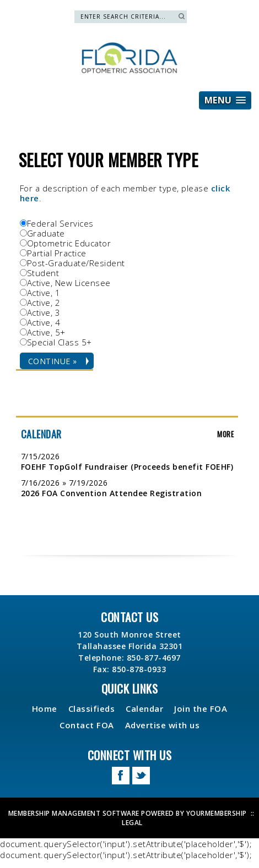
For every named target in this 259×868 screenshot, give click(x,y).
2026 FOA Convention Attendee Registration (112, 493)
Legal (132, 823)
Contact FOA (87, 725)
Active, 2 (44, 303)
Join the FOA (201, 708)
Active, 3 (44, 312)
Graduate (46, 233)
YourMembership (217, 813)
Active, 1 (44, 293)
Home (45, 708)
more (225, 434)
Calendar (144, 708)
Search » (182, 16)
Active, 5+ (46, 332)
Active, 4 (44, 322)
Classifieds (92, 708)
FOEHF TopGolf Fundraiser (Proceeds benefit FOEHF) (127, 467)
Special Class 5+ (60, 342)
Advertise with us (163, 725)
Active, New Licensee (69, 283)
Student (43, 273)
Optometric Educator (69, 243)
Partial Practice (57, 253)
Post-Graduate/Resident (76, 263)
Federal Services (60, 223)
